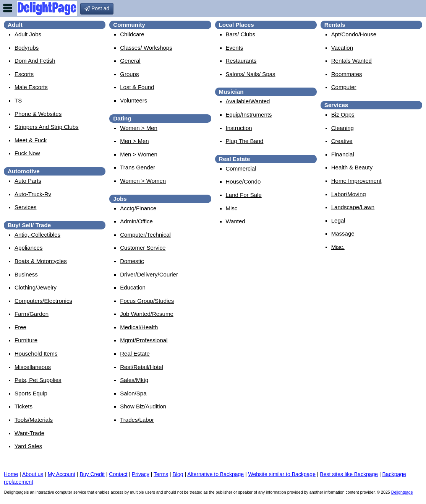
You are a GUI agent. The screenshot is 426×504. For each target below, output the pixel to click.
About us (33, 474)
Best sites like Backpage (349, 474)
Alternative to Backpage (215, 474)
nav (8, 8)
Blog (178, 474)
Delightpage (402, 492)
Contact (118, 474)
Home (11, 474)
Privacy (141, 474)
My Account (62, 474)
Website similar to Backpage (282, 474)
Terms (161, 474)
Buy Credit (92, 474)
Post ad (97, 8)
